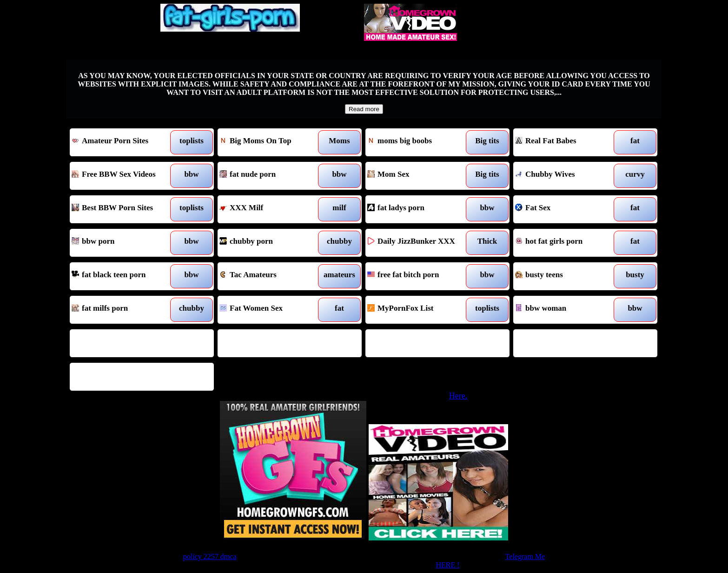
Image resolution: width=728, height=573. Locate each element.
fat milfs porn (123, 310)
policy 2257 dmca (210, 556)
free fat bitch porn (419, 276)
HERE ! (447, 565)
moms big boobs (419, 142)
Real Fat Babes (567, 142)
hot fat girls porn (567, 243)
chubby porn (271, 243)
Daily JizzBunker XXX (419, 243)
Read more (364, 109)
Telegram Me (525, 556)
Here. (458, 396)
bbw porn (123, 243)
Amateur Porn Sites (123, 142)
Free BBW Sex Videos (123, 176)
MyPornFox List (419, 310)
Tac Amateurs (271, 276)
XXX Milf (271, 209)
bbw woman (567, 310)
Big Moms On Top (271, 142)
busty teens (567, 276)
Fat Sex (567, 209)
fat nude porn (271, 176)
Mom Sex (419, 176)
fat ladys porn (419, 209)
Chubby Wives (567, 176)
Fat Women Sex (271, 310)
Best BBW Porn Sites (123, 209)
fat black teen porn (123, 276)
